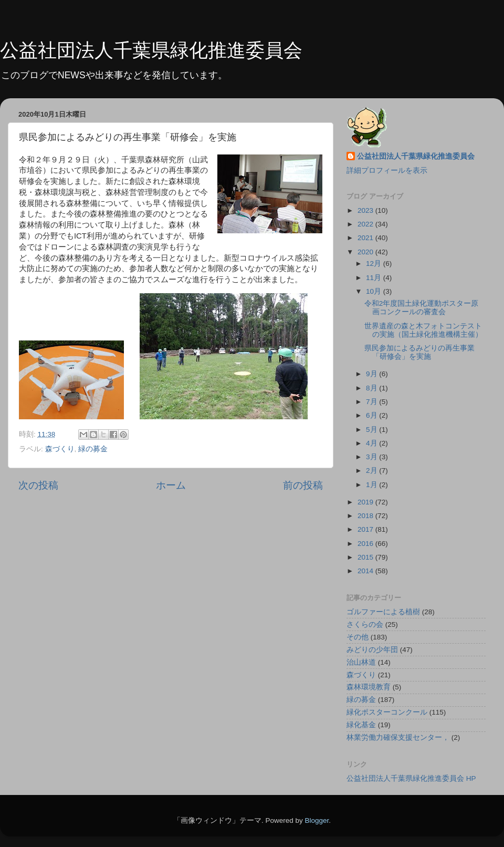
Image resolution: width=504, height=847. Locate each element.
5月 (372, 430)
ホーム (171, 485)
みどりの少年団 (372, 650)
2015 (366, 557)
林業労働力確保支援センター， (398, 737)
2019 (366, 502)
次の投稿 (38, 485)
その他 (358, 637)
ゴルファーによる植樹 (383, 612)
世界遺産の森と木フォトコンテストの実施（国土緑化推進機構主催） (423, 330)
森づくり (60, 449)
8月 (372, 388)
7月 (372, 402)
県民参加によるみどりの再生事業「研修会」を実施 (419, 352)
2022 (366, 224)
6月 (372, 415)
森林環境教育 (369, 687)
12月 (375, 264)
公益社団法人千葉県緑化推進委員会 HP (411, 778)
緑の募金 (93, 449)
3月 (372, 457)
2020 (366, 252)
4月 (372, 443)
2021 (366, 238)
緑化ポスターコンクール (387, 712)
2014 (366, 571)
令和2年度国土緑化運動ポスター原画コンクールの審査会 (422, 308)
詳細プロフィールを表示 (387, 171)
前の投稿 (303, 485)
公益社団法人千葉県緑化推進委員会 (151, 50)
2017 (366, 529)
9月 (372, 374)
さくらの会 (365, 624)
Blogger (317, 820)
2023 (366, 210)
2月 (372, 471)
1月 (372, 485)
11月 (375, 278)
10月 (375, 291)
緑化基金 (361, 725)
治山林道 (361, 662)
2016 (366, 544)
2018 (366, 516)
